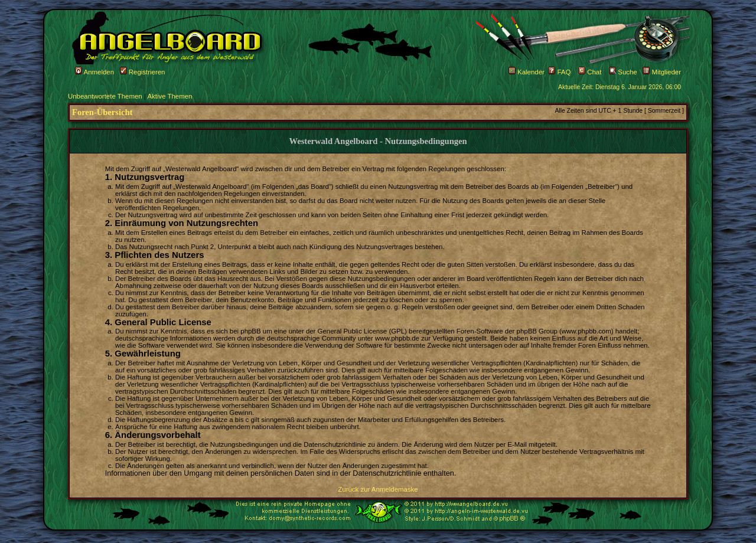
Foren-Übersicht (102, 112)
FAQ (559, 72)
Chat (590, 72)
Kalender (527, 72)
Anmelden (94, 72)
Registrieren (143, 72)
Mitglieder (662, 72)
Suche (623, 72)
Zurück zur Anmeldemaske (378, 489)
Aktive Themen (170, 96)
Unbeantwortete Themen (105, 96)
